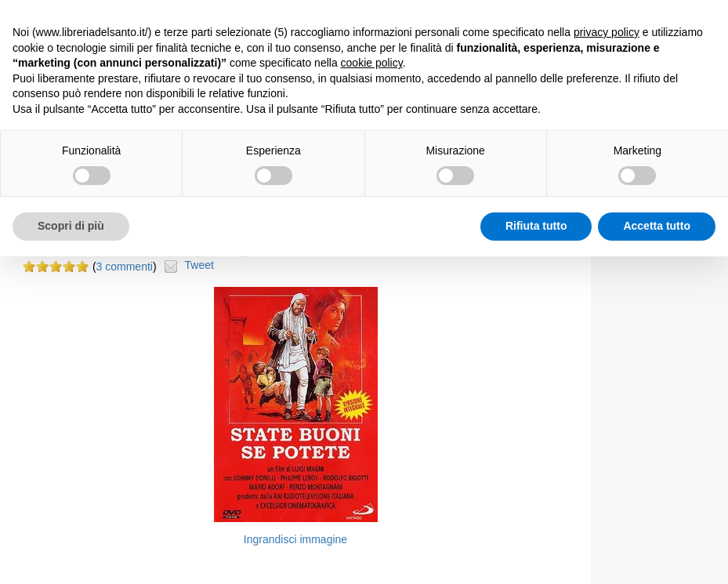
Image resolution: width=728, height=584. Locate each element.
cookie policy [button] (372, 63)
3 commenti (125, 267)
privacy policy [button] (607, 32)
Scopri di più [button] (71, 226)
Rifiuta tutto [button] (536, 226)
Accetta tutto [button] (657, 226)
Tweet (199, 265)
